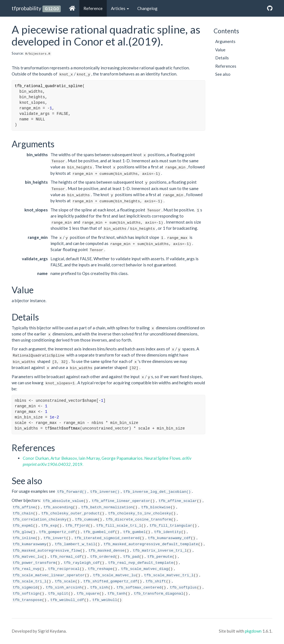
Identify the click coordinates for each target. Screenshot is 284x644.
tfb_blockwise (156, 507)
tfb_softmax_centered (139, 588)
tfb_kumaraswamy (30, 544)
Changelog (147, 8)
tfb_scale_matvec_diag (144, 569)
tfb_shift (156, 581)
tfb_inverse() (105, 492)
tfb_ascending (58, 507)
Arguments (225, 41)
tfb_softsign (26, 594)
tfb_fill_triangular (171, 526)
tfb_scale (65, 581)
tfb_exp (49, 526)
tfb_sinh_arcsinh (64, 588)
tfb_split (58, 594)
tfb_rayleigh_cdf (82, 563)
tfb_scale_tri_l (30, 581)
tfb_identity (168, 532)
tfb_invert (55, 538)
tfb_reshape (100, 569)
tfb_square (88, 594)
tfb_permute (160, 557)
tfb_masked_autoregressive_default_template (151, 544)
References (226, 66)
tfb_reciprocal (64, 569)
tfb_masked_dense (106, 551)
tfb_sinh (99, 588)
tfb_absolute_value (63, 501)
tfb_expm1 (23, 526)
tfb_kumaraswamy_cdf (169, 538)
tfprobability (26, 8)
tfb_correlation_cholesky (40, 520)
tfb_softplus (183, 588)
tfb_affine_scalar (178, 501)
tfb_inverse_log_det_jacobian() (157, 492)
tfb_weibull (105, 600)
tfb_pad (131, 557)
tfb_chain (23, 513)
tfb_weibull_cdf (67, 600)
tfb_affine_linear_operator (121, 501)
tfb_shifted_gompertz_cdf (110, 581)
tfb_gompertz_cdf (57, 532)
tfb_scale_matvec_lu (114, 575)
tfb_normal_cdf (66, 557)
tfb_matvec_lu (27, 557)
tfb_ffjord (77, 526)
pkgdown (253, 631)
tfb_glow (22, 532)
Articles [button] (120, 8)
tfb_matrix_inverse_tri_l (160, 551)
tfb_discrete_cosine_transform (139, 520)
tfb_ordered (102, 557)
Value (220, 50)
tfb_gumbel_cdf (99, 532)
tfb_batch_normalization (107, 507)
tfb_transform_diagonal (159, 594)
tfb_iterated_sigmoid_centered (107, 538)
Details (222, 58)
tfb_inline (24, 538)
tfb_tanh (117, 594)
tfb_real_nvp (26, 569)
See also (223, 74)
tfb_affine (24, 507)
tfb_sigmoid (25, 588)
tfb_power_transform (34, 563)
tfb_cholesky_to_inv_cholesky (140, 513)
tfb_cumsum (86, 520)
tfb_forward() (72, 492)
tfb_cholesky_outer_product (71, 513)
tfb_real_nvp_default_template (141, 563)
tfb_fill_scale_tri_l (119, 526)
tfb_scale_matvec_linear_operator (49, 575)
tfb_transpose (27, 600)
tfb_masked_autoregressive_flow (46, 551)
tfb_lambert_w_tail (75, 544)
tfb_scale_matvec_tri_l (169, 575)
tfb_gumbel (134, 532)
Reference (93, 8)
